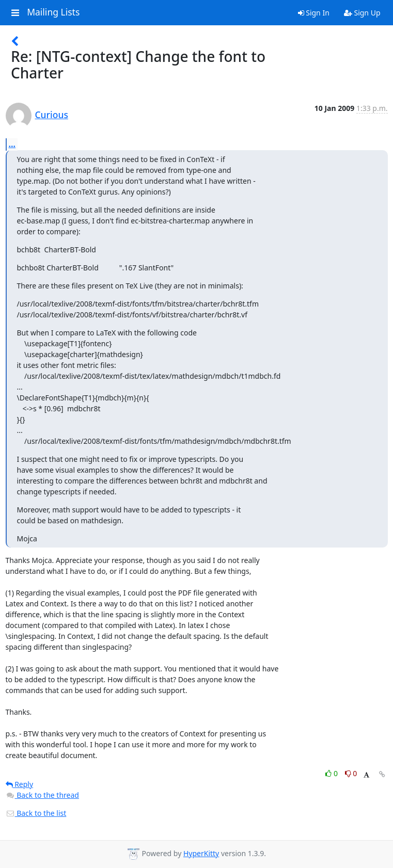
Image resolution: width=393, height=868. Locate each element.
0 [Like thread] (332, 773)
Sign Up (362, 13)
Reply (20, 784)
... (12, 144)
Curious (52, 115)
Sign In (314, 13)
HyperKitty (201, 853)
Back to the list (36, 813)
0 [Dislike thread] (351, 773)
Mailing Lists (53, 12)
